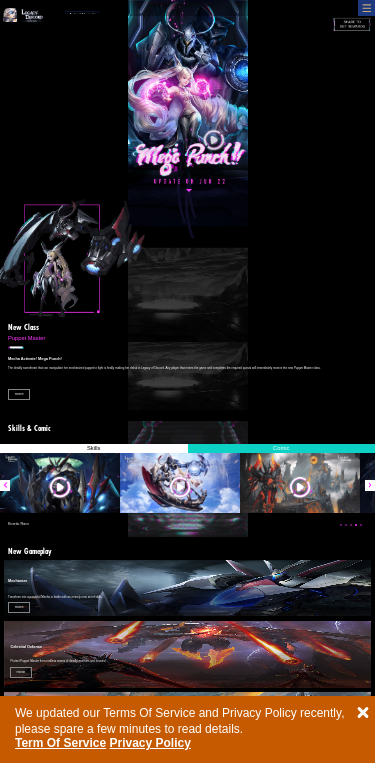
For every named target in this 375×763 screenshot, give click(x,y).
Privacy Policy (150, 743)
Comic (281, 448)
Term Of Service (60, 743)
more (19, 394)
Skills (93, 448)
